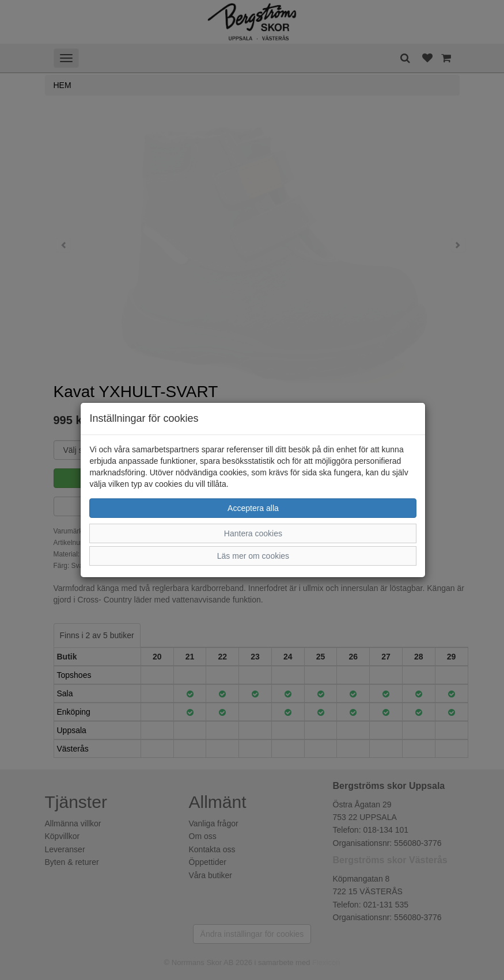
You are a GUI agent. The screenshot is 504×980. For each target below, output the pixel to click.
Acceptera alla (253, 508)
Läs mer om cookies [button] (253, 556)
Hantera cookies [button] (253, 533)
